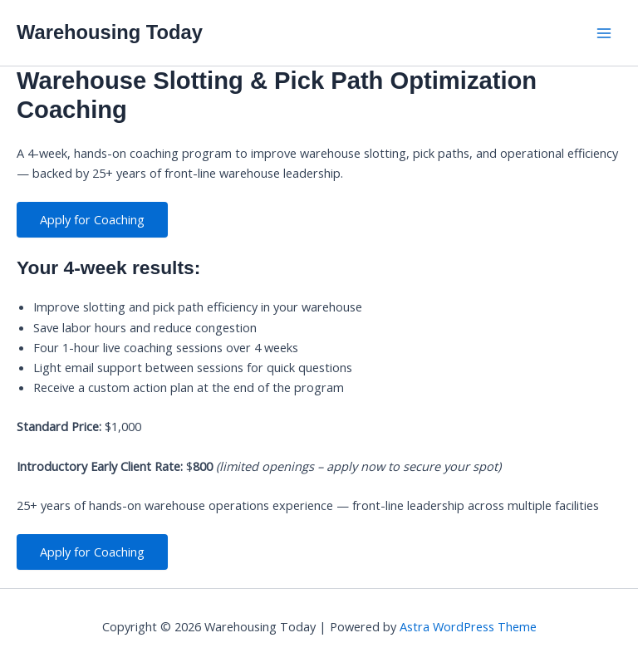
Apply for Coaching (92, 219)
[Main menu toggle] (604, 33)
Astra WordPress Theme (468, 626)
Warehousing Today (110, 32)
